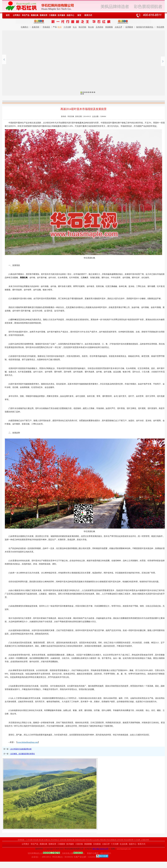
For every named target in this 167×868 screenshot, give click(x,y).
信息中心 (70, 15)
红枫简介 (25, 27)
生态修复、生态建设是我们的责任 (22, 754)
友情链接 (21, 840)
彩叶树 (14, 320)
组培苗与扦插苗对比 (145, 27)
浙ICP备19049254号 (100, 849)
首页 (8, 15)
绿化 (78, 123)
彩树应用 (44, 15)
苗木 (20, 123)
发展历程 (36, 27)
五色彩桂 (99, 27)
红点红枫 (96, 840)
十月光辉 (67, 27)
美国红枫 (35, 15)
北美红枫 (63, 840)
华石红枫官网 (128, 840)
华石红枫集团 (111, 840)
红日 (60, 27)
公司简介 (17, 15)
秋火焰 (91, 27)
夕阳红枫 (102, 840)
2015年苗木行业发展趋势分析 (21, 749)
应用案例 (129, 27)
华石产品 (26, 15)
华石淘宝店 (55, 840)
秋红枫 (36, 840)
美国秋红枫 (70, 840)
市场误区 (46, 27)
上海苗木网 (145, 840)
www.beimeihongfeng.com (28, 742)
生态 (94, 573)
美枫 (84, 278)
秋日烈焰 (82, 27)
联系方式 (88, 15)
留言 (79, 15)
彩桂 (16, 278)
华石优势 (160, 27)
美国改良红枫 (80, 840)
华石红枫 (89, 840)
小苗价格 (79, 844)
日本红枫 (120, 840)
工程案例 (52, 15)
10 (83, 94)
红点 (75, 27)
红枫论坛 (47, 840)
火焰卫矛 (118, 27)
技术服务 (61, 15)
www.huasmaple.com (124, 849)
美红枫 (41, 840)
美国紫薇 (109, 27)
